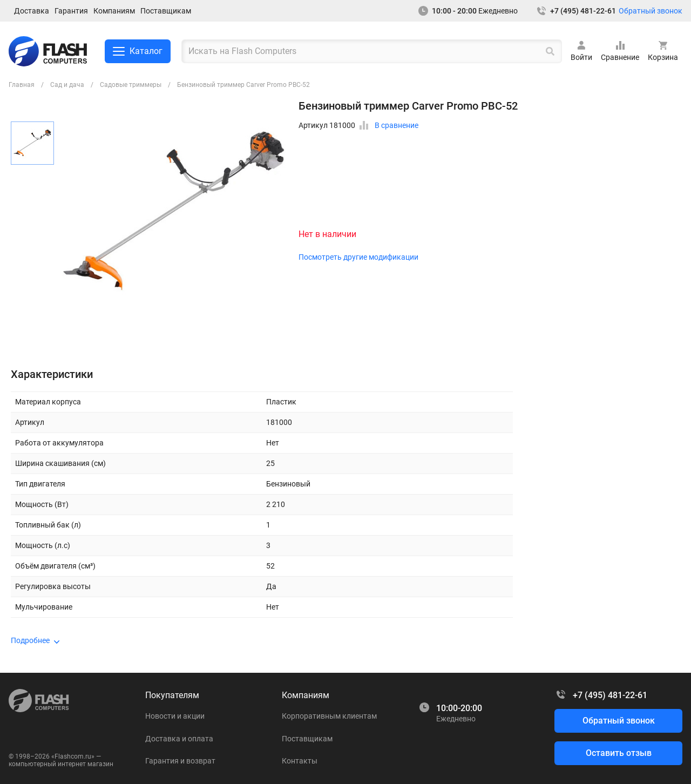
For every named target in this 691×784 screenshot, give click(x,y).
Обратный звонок (651, 11)
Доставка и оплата (179, 739)
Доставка (32, 11)
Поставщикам (166, 11)
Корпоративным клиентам (329, 716)
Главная (22, 85)
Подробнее (30, 640)
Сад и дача (67, 85)
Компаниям (114, 11)
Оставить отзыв (619, 753)
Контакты (300, 761)
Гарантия (71, 11)
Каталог (138, 51)
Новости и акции (175, 716)
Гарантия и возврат (180, 761)
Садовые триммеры (131, 85)
